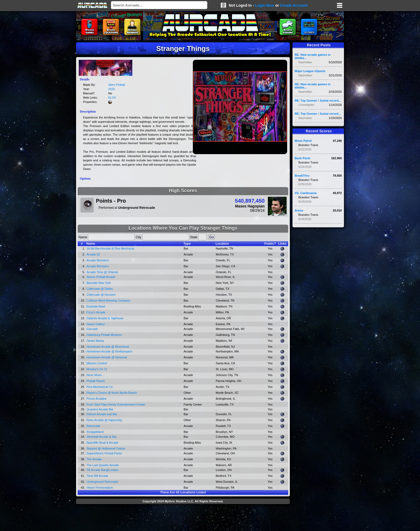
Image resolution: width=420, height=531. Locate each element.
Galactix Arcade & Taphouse (105, 318)
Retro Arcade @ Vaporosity (104, 420)
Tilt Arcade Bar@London (103, 470)
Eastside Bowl (96, 306)
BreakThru (302, 176)
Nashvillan (305, 62)
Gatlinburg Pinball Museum (104, 335)
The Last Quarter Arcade (103, 465)
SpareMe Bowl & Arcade (102, 443)
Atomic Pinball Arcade (101, 277)
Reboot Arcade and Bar (102, 414)
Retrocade (93, 426)
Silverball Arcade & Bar (102, 437)
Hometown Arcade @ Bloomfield (108, 347)
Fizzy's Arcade (96, 312)
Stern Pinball (117, 85)
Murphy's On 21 (97, 369)
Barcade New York (99, 283)
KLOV (112, 98)
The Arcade (94, 459)
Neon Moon (94, 375)
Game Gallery (96, 324)
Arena (299, 210)
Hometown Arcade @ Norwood (107, 357)
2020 (111, 89)
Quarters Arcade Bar (100, 409)
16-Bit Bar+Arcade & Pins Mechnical (110, 248)
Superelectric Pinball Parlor (104, 453)
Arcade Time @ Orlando (102, 272)
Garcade (92, 329)
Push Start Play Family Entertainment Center (116, 404)
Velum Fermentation (100, 488)
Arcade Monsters (98, 260)
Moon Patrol (303, 141)
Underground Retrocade (102, 482)
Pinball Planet (95, 381)
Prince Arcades (96, 399)
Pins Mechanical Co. (100, 387)
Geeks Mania (95, 341)
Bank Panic (303, 158)
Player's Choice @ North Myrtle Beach (112, 393)
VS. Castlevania (306, 193)
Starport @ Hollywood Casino (106, 448)
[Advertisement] (183, 518)
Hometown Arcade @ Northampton (109, 351)
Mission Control (97, 363)
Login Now (265, 5)
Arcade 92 (93, 254)
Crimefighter (306, 105)
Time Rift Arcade (97, 476)
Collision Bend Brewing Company (108, 300)
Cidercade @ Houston (101, 295)
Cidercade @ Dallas (100, 289)
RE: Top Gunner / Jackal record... (318, 101)
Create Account (294, 5)
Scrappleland (95, 432)
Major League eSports (310, 71)
